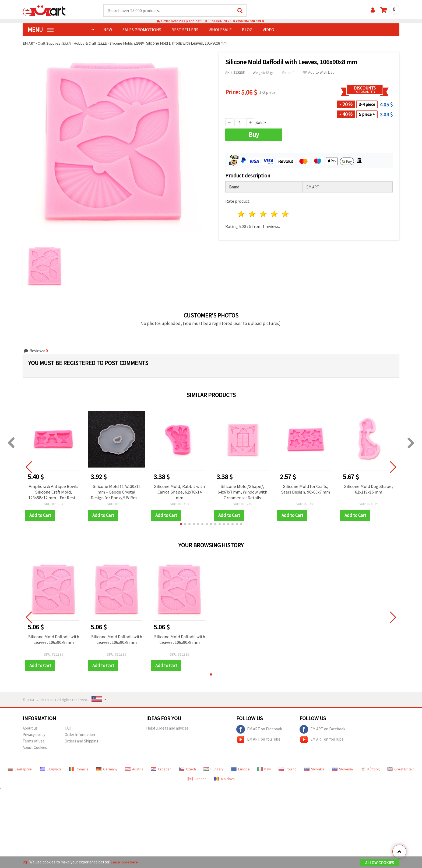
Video (268, 30)
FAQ (68, 729)
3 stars (264, 214)
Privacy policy (34, 736)
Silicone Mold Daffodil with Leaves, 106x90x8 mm (53, 641)
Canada (197, 780)
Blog (247, 30)
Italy (264, 770)
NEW (108, 30)
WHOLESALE (220, 30)
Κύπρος (370, 770)
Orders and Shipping (82, 742)
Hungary (214, 770)
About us (30, 729)
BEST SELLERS (185, 30)
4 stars (274, 214)
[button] (181, 525)
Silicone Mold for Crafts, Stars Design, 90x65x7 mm (306, 490)
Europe (240, 770)
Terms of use (34, 742)
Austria (134, 770)
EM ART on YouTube (258, 741)
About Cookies (35, 749)
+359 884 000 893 (248, 21)
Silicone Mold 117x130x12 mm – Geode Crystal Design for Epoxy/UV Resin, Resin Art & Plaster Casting (116, 493)
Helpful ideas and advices (167, 729)
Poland (288, 770)
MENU (41, 30)
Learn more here (125, 862)
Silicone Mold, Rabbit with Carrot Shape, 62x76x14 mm (180, 493)
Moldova (224, 780)
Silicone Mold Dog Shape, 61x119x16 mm (368, 490)
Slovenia (342, 770)
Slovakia (314, 770)
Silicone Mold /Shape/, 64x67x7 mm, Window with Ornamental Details (242, 493)
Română (79, 770)
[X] (25, 862)
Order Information (80, 736)
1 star (242, 214)
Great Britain (401, 770)
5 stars (285, 214)
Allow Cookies (380, 863)
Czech (187, 770)
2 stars (253, 214)
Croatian (161, 770)
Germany (107, 770)
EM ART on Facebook (259, 730)
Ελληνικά (50, 770)
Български (20, 770)
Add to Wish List (318, 73)
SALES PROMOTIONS (142, 30)
